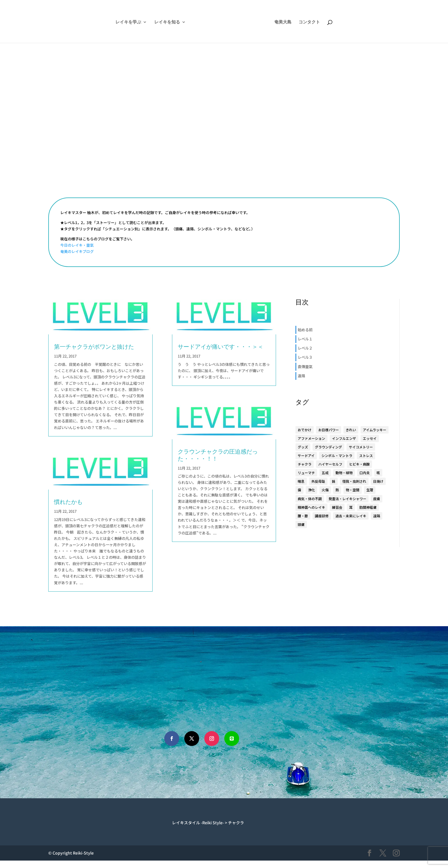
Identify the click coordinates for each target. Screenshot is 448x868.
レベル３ (305, 357)
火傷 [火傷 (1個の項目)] (325, 490)
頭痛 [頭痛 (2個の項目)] (301, 524)
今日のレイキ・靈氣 (77, 245)
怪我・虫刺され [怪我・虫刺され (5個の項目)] (354, 481)
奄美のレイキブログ (77, 251)
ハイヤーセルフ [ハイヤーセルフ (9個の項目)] (330, 464)
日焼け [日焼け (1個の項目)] (378, 481)
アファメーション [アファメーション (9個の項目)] (311, 438)
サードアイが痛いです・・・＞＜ (221, 346)
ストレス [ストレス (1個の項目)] (366, 455)
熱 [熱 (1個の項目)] (337, 490)
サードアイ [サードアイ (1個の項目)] (306, 455)
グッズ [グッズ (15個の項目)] (303, 447)
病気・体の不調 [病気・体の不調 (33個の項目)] (310, 499)
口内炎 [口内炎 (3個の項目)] (365, 473)
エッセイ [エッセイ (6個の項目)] (370, 438)
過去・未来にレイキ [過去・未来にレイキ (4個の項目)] (351, 516)
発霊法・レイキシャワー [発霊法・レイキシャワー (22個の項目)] (347, 499)
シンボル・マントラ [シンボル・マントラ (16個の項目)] (337, 455)
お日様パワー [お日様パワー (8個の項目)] (329, 430)
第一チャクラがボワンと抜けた (94, 346)
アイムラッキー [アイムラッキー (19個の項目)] (375, 430)
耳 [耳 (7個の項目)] (351, 507)
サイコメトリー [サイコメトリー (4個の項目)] (361, 447)
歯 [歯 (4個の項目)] (299, 490)
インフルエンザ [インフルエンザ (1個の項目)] (344, 438)
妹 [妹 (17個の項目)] (334, 481)
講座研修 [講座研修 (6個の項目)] (322, 516)
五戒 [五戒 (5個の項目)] (325, 473)
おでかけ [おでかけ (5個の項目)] (305, 430)
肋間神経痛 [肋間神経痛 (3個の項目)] (368, 507)
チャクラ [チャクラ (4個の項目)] (305, 464)
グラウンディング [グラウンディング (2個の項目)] (328, 447)
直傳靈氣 (305, 367)
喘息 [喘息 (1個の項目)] (301, 481)
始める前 (305, 330)
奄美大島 (298, 22)
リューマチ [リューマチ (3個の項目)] (306, 473)
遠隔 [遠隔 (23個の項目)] (377, 516)
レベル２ (305, 348)
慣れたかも (68, 502)
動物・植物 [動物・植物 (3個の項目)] (344, 473)
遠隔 (301, 376)
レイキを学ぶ (113, 22)
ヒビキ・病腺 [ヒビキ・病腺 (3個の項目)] (359, 464)
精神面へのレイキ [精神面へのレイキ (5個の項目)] (311, 507)
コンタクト (324, 22)
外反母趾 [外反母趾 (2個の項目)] (318, 481)
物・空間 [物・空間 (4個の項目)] (353, 490)
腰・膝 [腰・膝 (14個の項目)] (303, 516)
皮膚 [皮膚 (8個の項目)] (377, 499)
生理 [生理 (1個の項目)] (370, 490)
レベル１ (305, 339)
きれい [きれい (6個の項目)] (351, 430)
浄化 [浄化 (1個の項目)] (311, 490)
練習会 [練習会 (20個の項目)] (337, 507)
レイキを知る (152, 22)
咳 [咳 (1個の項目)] (378, 473)
